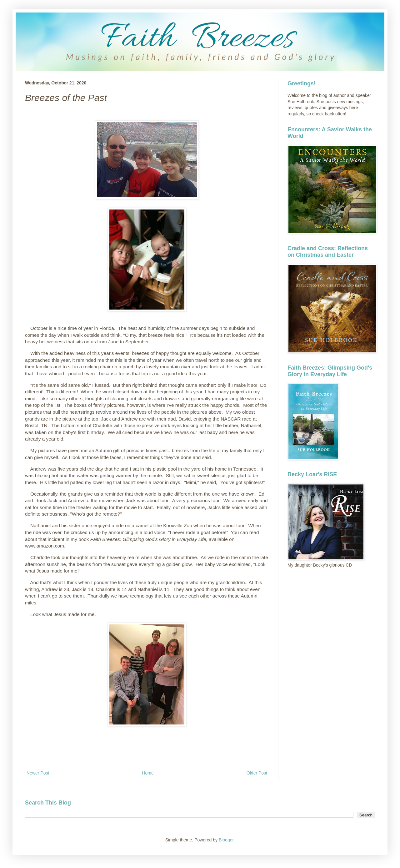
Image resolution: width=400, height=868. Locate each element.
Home (148, 773)
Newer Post (38, 773)
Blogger (226, 840)
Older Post (257, 773)
